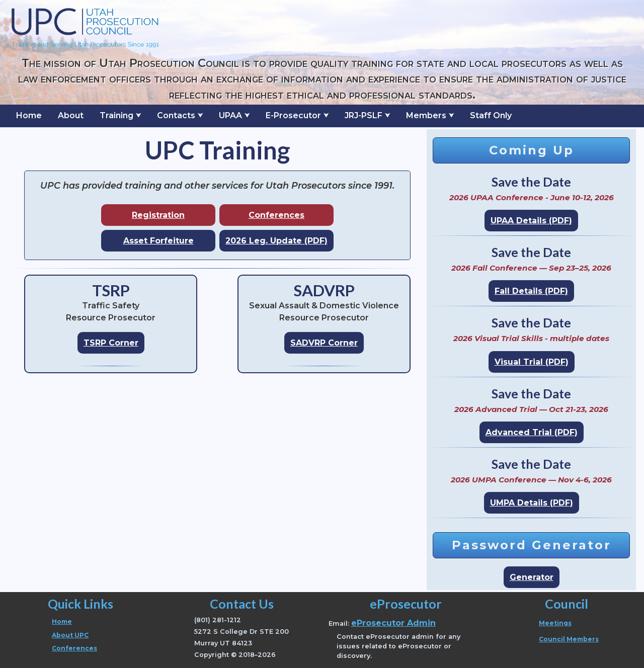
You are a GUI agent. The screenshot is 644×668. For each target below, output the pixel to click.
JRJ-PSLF (364, 115)
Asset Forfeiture (158, 241)
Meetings (555, 623)
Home (29, 115)
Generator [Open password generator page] (532, 577)
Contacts (176, 115)
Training (116, 115)
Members (426, 115)
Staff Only (491, 115)
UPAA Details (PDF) (531, 221)
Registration (158, 215)
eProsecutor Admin (393, 623)
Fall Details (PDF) (531, 291)
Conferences (276, 215)
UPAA (230, 115)
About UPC (70, 635)
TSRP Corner (111, 343)
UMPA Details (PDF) (532, 503)
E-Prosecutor (293, 115)
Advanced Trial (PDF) (532, 432)
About (71, 115)
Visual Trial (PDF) (532, 362)
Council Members (569, 639)
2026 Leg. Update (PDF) (276, 241)
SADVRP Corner (324, 343)
